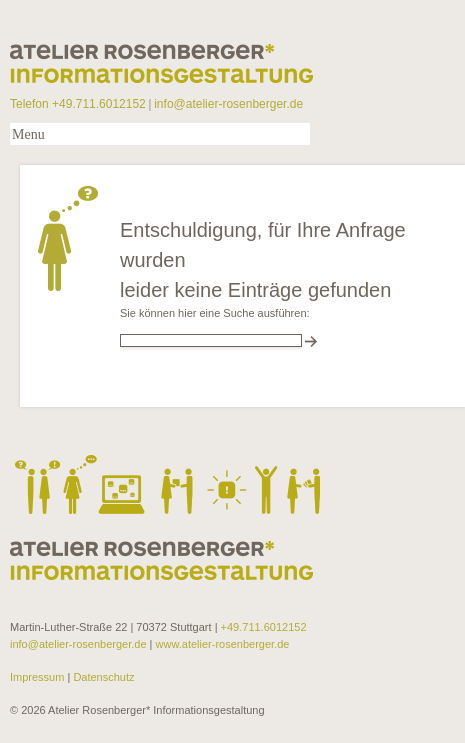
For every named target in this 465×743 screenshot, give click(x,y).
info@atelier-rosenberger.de (228, 104)
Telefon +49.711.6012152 (78, 104)
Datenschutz (102, 677)
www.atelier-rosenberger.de (223, 644)
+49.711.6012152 (264, 627)
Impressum (38, 677)
